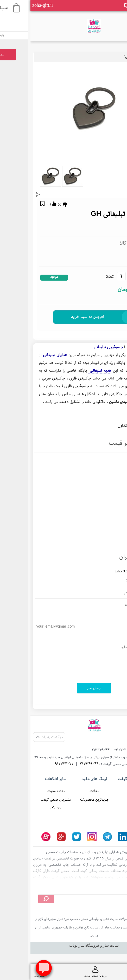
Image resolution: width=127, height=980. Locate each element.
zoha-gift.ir (12, 5)
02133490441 (59, 764)
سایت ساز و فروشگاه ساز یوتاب (63, 946)
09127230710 (34, 764)
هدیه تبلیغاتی (69, 371)
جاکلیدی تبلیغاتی (110, 347)
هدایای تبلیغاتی (24, 355)
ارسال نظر (64, 688)
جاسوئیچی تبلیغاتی (107, 57)
